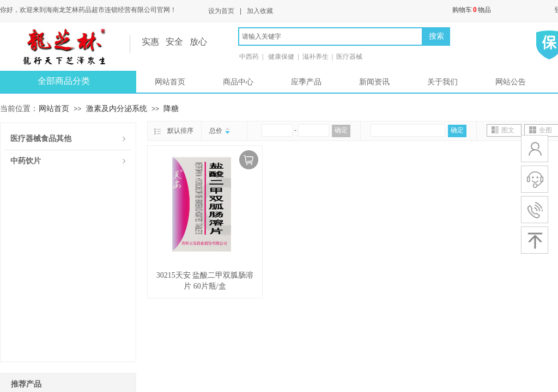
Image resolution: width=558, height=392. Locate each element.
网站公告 (511, 82)
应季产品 (306, 82)
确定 (341, 130)
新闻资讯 (374, 82)
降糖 (171, 108)
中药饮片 (26, 161)
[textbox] (330, 36)
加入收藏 (260, 11)
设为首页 (221, 11)
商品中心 (238, 82)
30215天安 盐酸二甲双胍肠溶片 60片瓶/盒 (205, 281)
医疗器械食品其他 (41, 139)
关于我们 (442, 82)
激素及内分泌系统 (117, 108)
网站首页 (170, 82)
